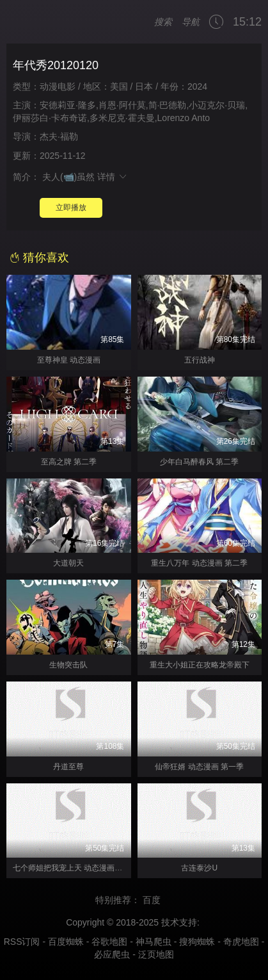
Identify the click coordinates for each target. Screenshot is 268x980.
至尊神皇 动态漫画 (69, 360)
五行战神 (200, 360)
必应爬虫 (112, 954)
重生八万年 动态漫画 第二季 (199, 563)
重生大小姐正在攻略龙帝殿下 (200, 665)
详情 (113, 177)
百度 (157, 900)
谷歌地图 (109, 942)
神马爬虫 (154, 942)
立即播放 (71, 208)
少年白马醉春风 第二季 (199, 462)
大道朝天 (68, 563)
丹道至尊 (68, 767)
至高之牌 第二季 (69, 462)
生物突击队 (68, 665)
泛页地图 (156, 954)
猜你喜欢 (39, 257)
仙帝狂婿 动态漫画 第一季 (199, 767)
